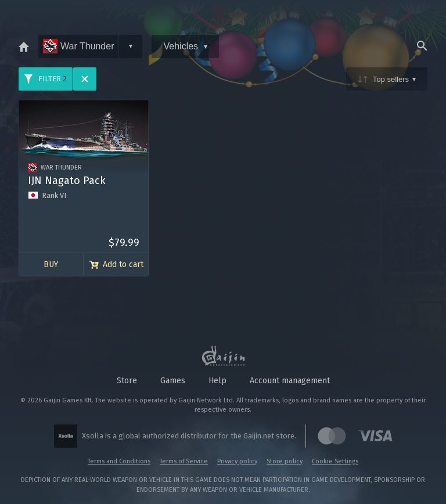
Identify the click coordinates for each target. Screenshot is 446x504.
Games (173, 381)
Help (217, 381)
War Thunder (78, 46)
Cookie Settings (335, 461)
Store (127, 381)
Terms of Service (184, 461)
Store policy (285, 461)
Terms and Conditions (119, 461)
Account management (290, 381)
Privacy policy (237, 461)
